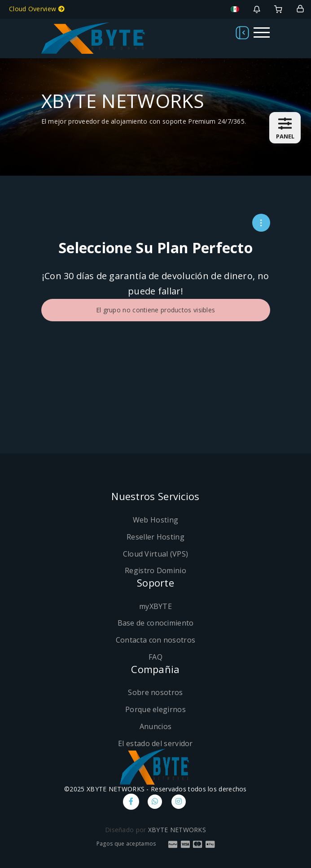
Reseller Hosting (155, 537)
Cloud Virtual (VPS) (156, 554)
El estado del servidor (155, 743)
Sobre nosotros (155, 692)
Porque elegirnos (155, 709)
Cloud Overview (37, 9)
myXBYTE (155, 606)
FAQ (155, 657)
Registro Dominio (155, 570)
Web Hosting (155, 520)
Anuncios (155, 726)
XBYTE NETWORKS (177, 830)
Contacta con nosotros (155, 640)
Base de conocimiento (156, 623)
